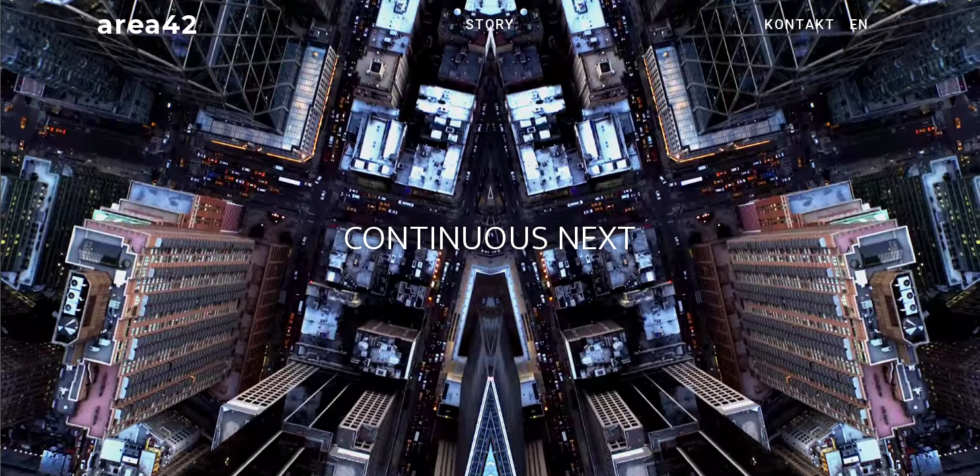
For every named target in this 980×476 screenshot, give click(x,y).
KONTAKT (800, 24)
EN (859, 24)
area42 (148, 24)
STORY (490, 24)
